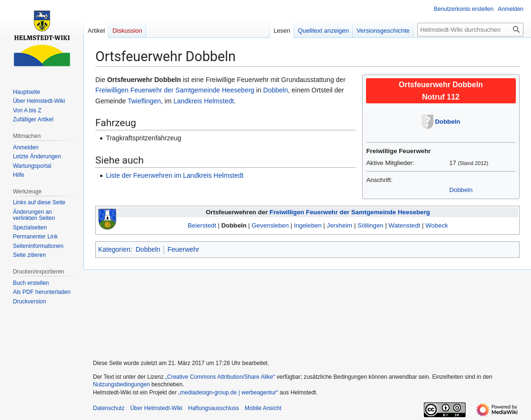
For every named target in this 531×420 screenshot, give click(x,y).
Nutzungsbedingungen (121, 384)
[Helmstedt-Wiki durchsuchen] (470, 30)
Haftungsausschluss (214, 408)
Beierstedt (202, 225)
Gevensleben (270, 225)
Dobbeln (448, 122)
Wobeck (437, 225)
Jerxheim (339, 225)
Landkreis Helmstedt (204, 101)
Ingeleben (308, 225)
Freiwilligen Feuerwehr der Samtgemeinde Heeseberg (175, 90)
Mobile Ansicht (263, 408)
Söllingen (371, 225)
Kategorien (114, 249)
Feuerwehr (183, 249)
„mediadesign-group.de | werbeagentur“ (228, 393)
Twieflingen (144, 101)
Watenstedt (405, 225)
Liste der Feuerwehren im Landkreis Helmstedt (174, 175)
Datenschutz (109, 408)
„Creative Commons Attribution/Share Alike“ (220, 377)
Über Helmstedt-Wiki (156, 408)
